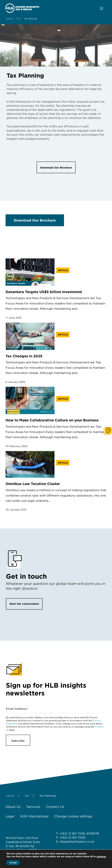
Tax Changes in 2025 (24, 356)
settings (101, 857)
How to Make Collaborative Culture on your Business (52, 420)
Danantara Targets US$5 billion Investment (44, 292)
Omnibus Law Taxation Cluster (33, 484)
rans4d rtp (27, 846)
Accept (13, 863)
